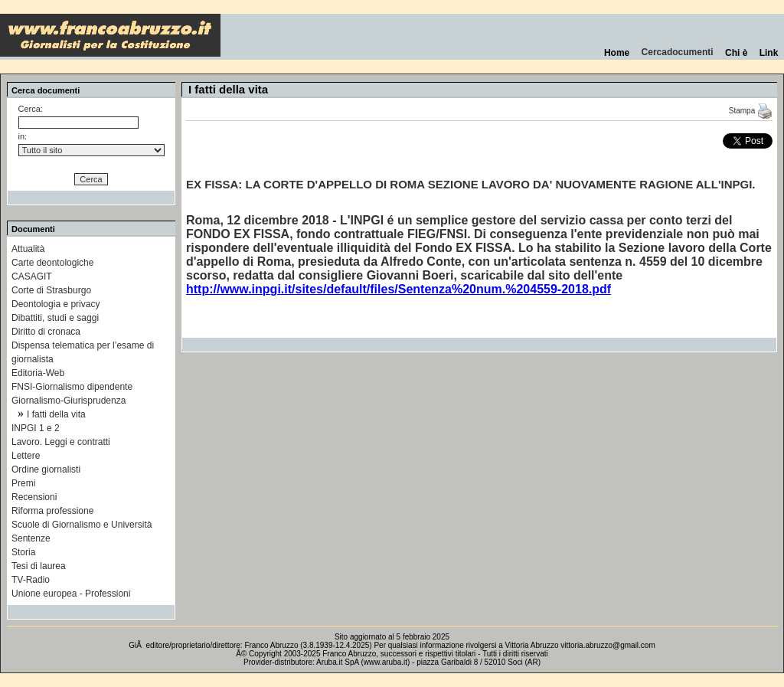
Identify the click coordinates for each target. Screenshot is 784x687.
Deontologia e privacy (56, 304)
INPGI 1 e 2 (36, 428)
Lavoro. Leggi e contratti (61, 442)
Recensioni (34, 497)
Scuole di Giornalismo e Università (82, 525)
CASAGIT (32, 276)
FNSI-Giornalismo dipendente (72, 387)
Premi (23, 483)
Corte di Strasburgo (51, 290)
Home (617, 53)
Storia (23, 552)
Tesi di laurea (39, 566)
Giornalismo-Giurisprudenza (69, 401)
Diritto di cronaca (46, 332)
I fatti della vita (56, 414)
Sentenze (31, 538)
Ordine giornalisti (46, 469)
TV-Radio (31, 580)
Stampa (751, 111)
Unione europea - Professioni (71, 594)
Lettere (26, 456)
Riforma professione (52, 511)
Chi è (736, 53)
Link (769, 53)
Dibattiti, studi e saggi (55, 318)
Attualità (28, 249)
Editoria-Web (38, 373)
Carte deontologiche (52, 263)
